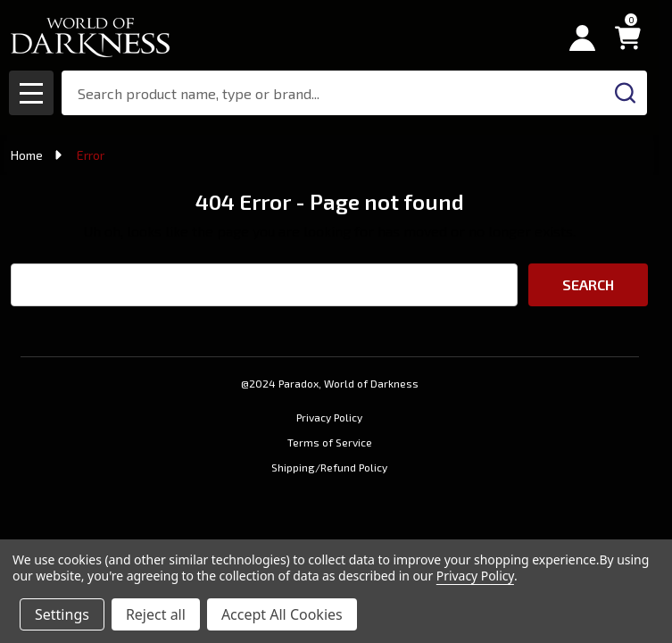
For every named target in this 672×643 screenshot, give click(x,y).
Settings (62, 614)
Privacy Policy (329, 417)
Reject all (156, 614)
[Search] (625, 93)
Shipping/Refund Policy (329, 467)
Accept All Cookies (282, 614)
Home (27, 155)
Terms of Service (330, 442)
